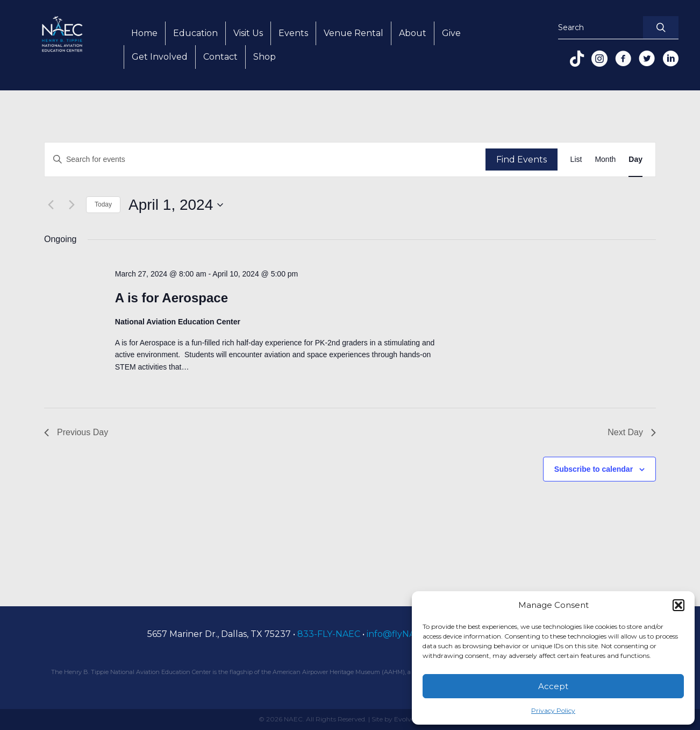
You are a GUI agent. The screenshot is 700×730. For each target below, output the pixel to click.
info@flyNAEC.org (405, 634)
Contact (220, 57)
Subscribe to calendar (594, 469)
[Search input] (598, 28)
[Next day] (72, 205)
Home (144, 33)
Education (195, 33)
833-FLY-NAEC (329, 634)
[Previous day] (51, 205)
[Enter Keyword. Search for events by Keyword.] (265, 160)
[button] (678, 605)
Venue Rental (353, 33)
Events (293, 33)
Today (103, 204)
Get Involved (160, 57)
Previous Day (76, 432)
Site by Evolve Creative (407, 719)
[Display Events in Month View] (605, 160)
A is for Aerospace (172, 298)
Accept (553, 686)
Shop (265, 57)
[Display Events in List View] (576, 160)
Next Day (632, 432)
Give (451, 33)
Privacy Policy (553, 710)
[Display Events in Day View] (635, 160)
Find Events (522, 160)
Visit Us (248, 33)
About (413, 33)
